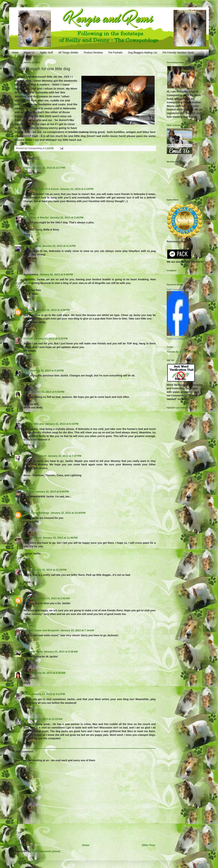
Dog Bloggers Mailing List (143, 53)
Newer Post (23, 845)
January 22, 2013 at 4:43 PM (56, 274)
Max (26, 719)
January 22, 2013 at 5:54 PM (48, 392)
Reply (27, 178)
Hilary (27, 673)
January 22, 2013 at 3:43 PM (67, 218)
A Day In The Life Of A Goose (41, 189)
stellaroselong (32, 246)
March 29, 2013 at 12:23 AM (46, 719)
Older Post (148, 845)
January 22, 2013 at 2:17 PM (48, 168)
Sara (26, 371)
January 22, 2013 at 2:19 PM (77, 189)
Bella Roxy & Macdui (36, 218)
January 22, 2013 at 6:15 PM (62, 424)
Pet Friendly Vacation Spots (178, 53)
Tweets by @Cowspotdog (182, 352)
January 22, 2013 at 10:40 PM (68, 513)
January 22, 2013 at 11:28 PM (49, 570)
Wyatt (27, 570)
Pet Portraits (116, 53)
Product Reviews (93, 53)
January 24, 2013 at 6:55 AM (49, 673)
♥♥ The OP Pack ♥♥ (35, 456)
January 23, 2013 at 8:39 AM (61, 652)
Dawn (27, 694)
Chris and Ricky (33, 652)
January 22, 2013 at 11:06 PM (60, 538)
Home (15, 53)
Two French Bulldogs (36, 513)
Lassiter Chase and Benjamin (41, 630)
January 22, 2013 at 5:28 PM (47, 371)
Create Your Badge (175, 339)
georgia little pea (34, 424)
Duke (27, 392)
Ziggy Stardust (32, 538)
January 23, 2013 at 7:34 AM (77, 630)
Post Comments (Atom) (46, 851)
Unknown (29, 310)
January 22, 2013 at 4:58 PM (53, 310)
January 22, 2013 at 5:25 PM (51, 339)
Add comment (24, 752)
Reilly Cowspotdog (175, 289)
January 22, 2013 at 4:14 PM (59, 246)
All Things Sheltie (68, 53)
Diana (27, 168)
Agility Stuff (47, 53)
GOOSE (28, 339)
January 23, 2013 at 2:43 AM (53, 598)
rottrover (29, 492)
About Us (29, 53)
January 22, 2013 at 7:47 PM (64, 456)
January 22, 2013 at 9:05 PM (52, 492)
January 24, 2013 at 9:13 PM (48, 694)
